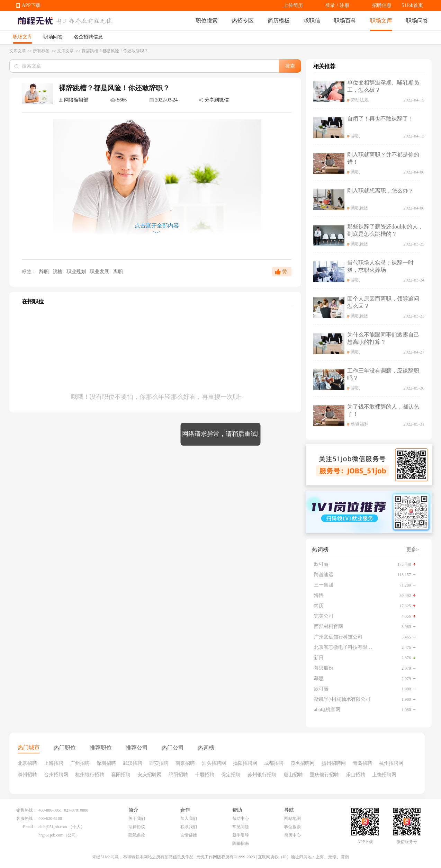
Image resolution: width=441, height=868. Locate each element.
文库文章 (18, 51)
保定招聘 (231, 775)
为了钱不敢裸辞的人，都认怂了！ (383, 410)
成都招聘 (274, 763)
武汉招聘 (133, 763)
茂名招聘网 (303, 763)
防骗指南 (241, 843)
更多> (413, 550)
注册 (344, 5)
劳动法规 (360, 100)
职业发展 (100, 272)
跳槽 (58, 272)
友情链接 (189, 835)
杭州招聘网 (391, 763)
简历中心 (292, 835)
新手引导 (241, 835)
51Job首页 (412, 5)
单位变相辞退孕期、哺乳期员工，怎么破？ (383, 86)
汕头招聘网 (214, 763)
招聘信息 (382, 5)
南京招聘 (185, 763)
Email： (30, 827)
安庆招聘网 (150, 775)
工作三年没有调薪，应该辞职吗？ (383, 374)
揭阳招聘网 (245, 763)
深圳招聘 (106, 763)
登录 (330, 5)
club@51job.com (53, 827)
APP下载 (31, 5)
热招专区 (243, 21)
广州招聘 (80, 763)
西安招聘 (159, 763)
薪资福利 (360, 424)
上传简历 (293, 5)
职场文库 (381, 21)
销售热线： (27, 810)
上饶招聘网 (384, 775)
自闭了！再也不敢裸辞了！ (380, 119)
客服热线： (27, 818)
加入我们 (189, 818)
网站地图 (292, 818)
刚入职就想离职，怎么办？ (380, 191)
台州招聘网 (56, 775)
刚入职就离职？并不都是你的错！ (383, 158)
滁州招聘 (27, 775)
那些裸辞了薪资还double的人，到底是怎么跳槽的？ (385, 230)
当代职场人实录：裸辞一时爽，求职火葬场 (380, 266)
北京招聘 (27, 763)
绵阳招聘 (178, 775)
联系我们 (189, 827)
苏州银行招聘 (262, 775)
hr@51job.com (51, 835)
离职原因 (360, 208)
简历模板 (279, 21)
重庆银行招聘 (324, 775)
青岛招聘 (362, 763)
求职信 (312, 21)
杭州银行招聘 (90, 775)
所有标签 (42, 51)
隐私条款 (137, 835)
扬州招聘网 (334, 763)
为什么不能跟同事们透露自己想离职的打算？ (383, 338)
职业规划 (77, 272)
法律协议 (137, 827)
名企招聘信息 (88, 37)
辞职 (44, 272)
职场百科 (345, 21)
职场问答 (417, 21)
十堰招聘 (205, 775)
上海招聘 (54, 763)
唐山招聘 (293, 775)
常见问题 (241, 827)
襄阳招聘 (121, 775)
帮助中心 (241, 818)
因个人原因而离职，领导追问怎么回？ (383, 302)
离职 (118, 272)
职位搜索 (207, 21)
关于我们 (137, 818)
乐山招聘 (355, 775)
